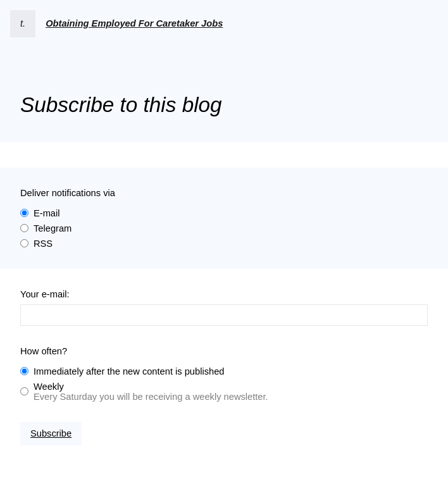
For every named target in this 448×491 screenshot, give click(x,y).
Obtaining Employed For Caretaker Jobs (134, 23)
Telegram (53, 228)
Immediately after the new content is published (129, 371)
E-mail (47, 213)
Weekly (49, 387)
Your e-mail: (45, 294)
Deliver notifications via (68, 193)
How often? (44, 351)
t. (23, 23)
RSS (43, 244)
